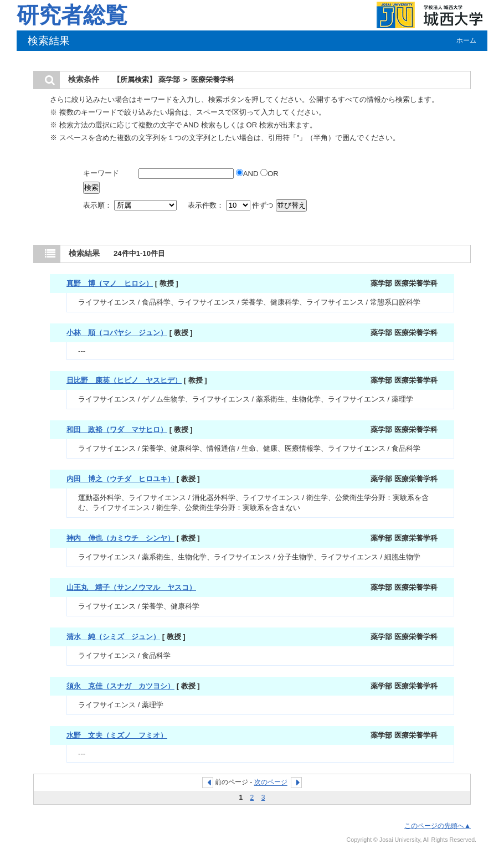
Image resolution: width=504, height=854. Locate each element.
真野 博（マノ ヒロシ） (110, 283)
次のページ (271, 783)
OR (269, 174)
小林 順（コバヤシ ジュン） (117, 333)
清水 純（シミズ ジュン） (113, 637)
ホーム (466, 40)
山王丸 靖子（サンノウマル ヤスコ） (131, 587)
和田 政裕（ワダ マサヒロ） (117, 429)
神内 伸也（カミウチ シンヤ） (120, 538)
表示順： (131, 205)
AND (248, 174)
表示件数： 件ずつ (232, 205)
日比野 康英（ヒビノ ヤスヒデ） (124, 380)
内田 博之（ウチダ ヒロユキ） (120, 479)
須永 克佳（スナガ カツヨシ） (120, 686)
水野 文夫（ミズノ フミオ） (117, 735)
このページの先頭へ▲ (438, 826)
